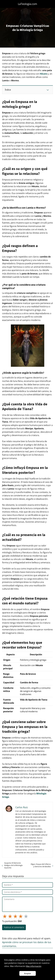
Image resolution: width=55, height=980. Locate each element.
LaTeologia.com (28, 4)
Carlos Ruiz (22, 807)
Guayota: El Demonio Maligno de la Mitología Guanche (13, 865)
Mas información (34, 966)
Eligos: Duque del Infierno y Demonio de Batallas (41, 865)
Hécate (43, 74)
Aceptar (28, 973)
